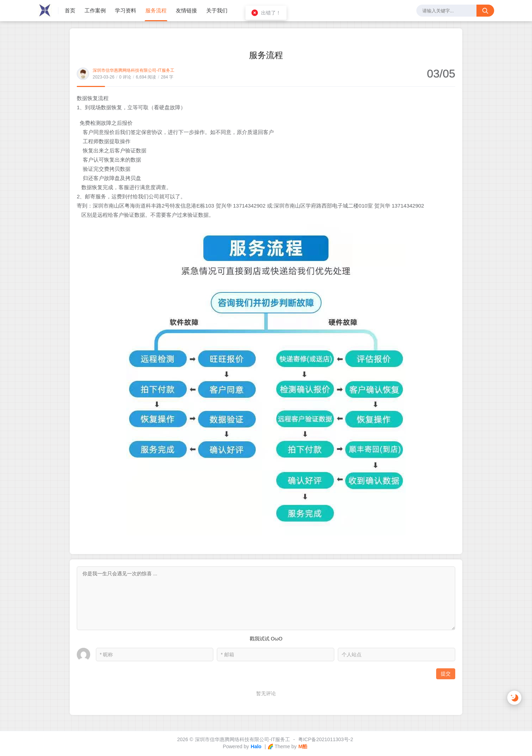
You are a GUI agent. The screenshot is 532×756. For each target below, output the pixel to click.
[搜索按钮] (485, 11)
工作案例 (95, 10)
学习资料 (126, 10)
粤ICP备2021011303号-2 (326, 739)
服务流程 (156, 10)
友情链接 (186, 10)
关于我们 (217, 10)
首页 (70, 10)
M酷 (303, 746)
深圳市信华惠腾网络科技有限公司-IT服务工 (134, 70)
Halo (256, 746)
